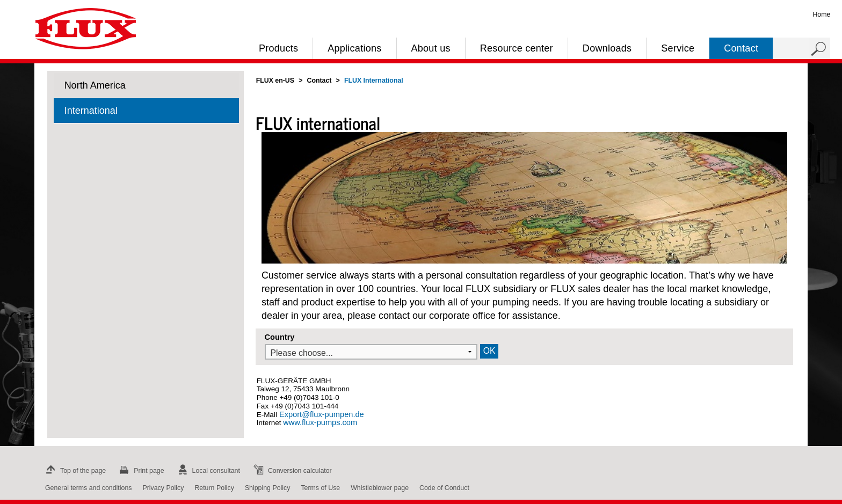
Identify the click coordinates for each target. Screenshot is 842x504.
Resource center (517, 48)
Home (821, 14)
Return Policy (214, 488)
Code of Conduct (444, 488)
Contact (741, 48)
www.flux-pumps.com (320, 422)
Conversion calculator (291, 471)
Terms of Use (320, 488)
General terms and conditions (88, 488)
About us (431, 48)
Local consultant (208, 471)
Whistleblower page (380, 488)
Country (280, 337)
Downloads (607, 48)
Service (678, 48)
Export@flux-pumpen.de (321, 414)
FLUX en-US (275, 81)
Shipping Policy (268, 488)
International (91, 111)
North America (95, 85)
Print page (140, 471)
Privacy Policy (163, 488)
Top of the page (74, 471)
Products (278, 48)
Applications (354, 48)
